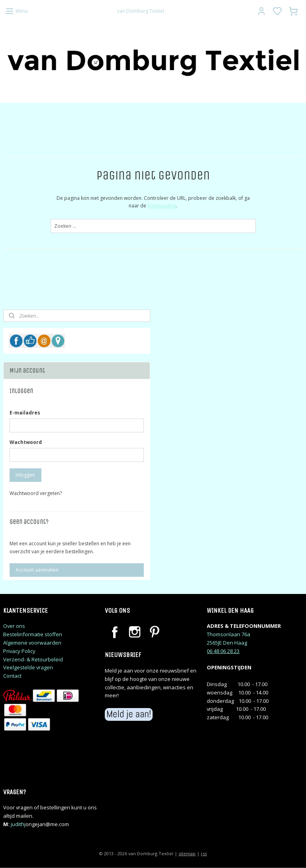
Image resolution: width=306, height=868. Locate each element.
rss (204, 853)
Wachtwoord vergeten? (36, 493)
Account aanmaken (37, 570)
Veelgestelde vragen (28, 667)
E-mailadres (25, 413)
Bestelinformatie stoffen (33, 634)
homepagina (162, 206)
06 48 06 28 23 (223, 651)
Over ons (14, 626)
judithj (18, 824)
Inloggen (25, 475)
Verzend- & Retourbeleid (33, 659)
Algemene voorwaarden (32, 643)
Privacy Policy (19, 651)
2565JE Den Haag (227, 643)
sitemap (187, 853)
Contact (12, 676)
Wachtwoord (26, 442)
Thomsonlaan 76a (229, 634)
